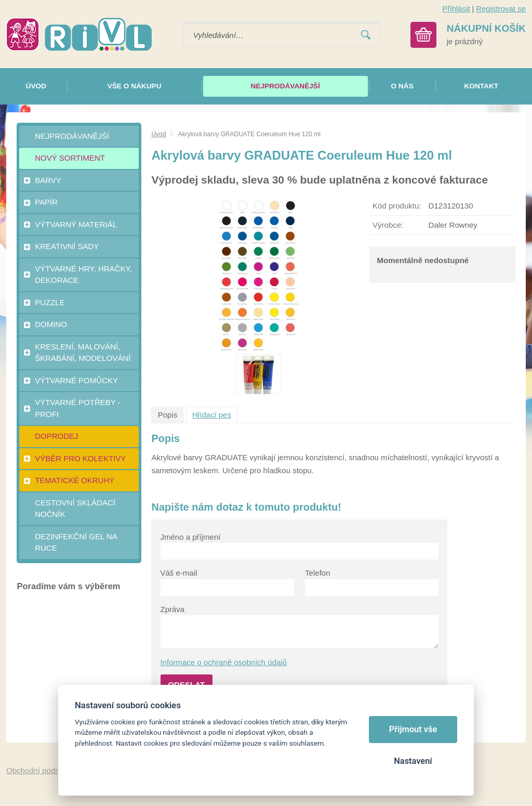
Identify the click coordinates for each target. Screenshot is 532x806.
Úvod (158, 134)
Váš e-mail (179, 573)
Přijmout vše (413, 729)
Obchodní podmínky (41, 770)
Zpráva (173, 609)
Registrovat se (501, 9)
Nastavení (413, 761)
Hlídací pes (212, 415)
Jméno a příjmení (191, 537)
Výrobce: (388, 225)
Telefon (317, 573)
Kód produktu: (397, 206)
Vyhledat (366, 35)
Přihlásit (456, 9)
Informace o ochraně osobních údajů (224, 662)
